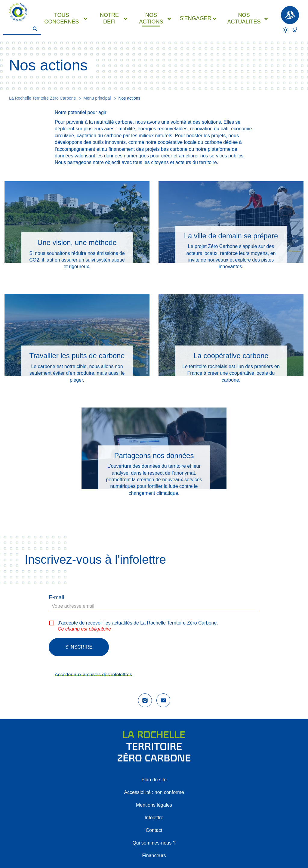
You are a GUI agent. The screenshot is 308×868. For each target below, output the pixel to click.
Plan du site (154, 780)
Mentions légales (154, 805)
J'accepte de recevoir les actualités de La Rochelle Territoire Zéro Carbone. (138, 623)
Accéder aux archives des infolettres (93, 675)
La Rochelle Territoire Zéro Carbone (42, 98)
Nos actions (129, 98)
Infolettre (154, 818)
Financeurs (154, 856)
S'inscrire (79, 647)
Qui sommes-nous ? (154, 843)
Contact (154, 830)
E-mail (56, 597)
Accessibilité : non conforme (154, 792)
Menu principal (97, 98)
